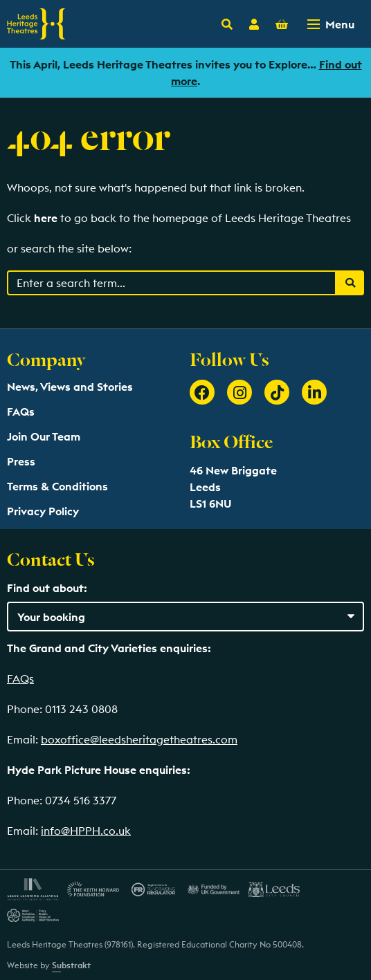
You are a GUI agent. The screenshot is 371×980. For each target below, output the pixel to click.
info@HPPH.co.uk (86, 831)
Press (21, 461)
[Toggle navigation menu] (332, 24)
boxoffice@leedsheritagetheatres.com (139, 739)
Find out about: (47, 588)
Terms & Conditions (57, 486)
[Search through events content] (172, 283)
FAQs (21, 412)
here (46, 218)
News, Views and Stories (70, 387)
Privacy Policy (43, 511)
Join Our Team (44, 436)
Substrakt (71, 965)
